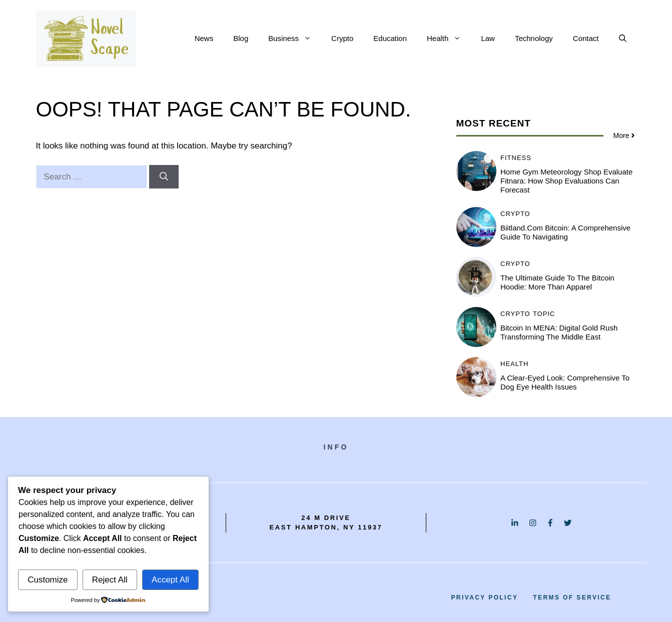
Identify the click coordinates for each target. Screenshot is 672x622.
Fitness (516, 158)
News (204, 38)
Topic (544, 314)
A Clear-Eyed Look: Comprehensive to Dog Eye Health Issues (565, 382)
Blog (241, 38)
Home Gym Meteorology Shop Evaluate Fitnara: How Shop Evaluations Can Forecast (566, 181)
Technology (534, 38)
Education (390, 38)
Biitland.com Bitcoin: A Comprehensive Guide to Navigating (565, 232)
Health (449, 38)
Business (295, 38)
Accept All (170, 580)
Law (488, 38)
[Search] (164, 177)
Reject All (110, 580)
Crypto (342, 38)
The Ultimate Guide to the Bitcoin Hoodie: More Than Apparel (557, 282)
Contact (586, 38)
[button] (623, 38)
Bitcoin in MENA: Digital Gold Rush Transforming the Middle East (559, 332)
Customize (48, 580)
